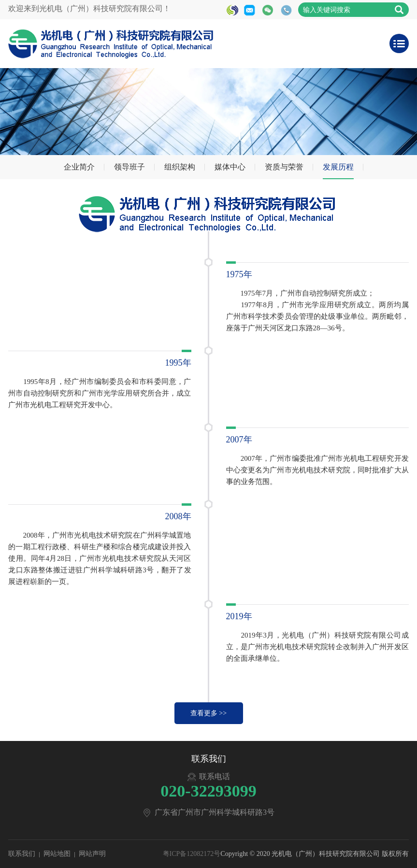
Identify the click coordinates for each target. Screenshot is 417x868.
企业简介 (79, 167)
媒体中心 (230, 167)
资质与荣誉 (284, 167)
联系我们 (22, 854)
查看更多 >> (208, 713)
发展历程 (338, 167)
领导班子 (129, 167)
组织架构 (180, 167)
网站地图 (57, 854)
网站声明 (92, 854)
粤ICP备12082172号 (192, 854)
